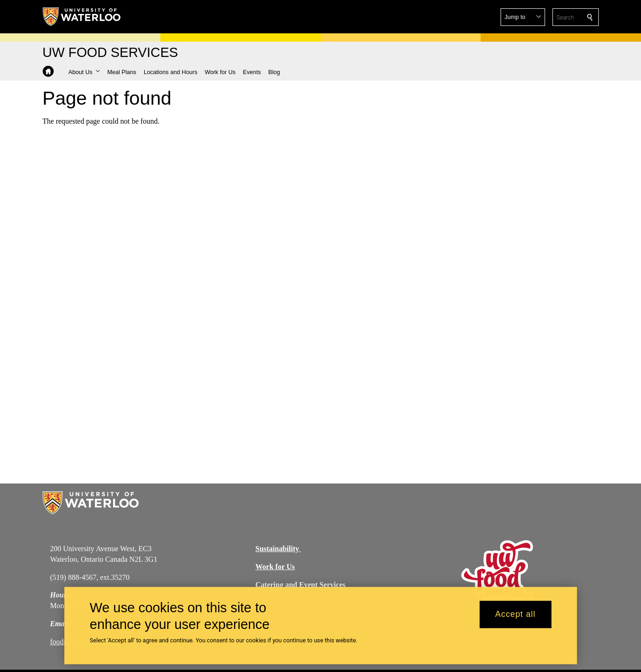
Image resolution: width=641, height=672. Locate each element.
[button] (523, 17)
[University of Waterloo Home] (82, 17)
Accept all (515, 618)
